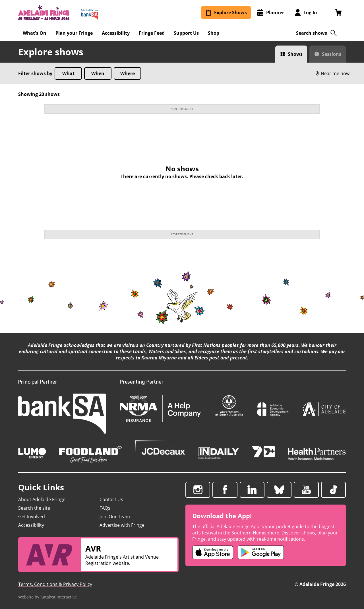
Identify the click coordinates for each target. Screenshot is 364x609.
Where (128, 73)
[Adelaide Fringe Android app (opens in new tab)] (261, 552)
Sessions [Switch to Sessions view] (332, 54)
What (68, 73)
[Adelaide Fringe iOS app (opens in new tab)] (213, 552)
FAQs (105, 508)
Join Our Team (115, 517)
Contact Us (111, 499)
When (98, 73)
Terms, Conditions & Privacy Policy (55, 584)
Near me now (332, 73)
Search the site (34, 508)
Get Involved (32, 517)
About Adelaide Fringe (42, 499)
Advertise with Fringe (122, 525)
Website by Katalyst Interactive (47, 597)
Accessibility (31, 525)
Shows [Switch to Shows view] (295, 54)
